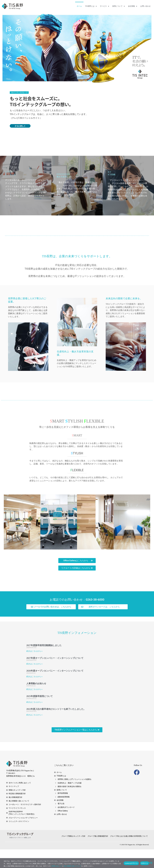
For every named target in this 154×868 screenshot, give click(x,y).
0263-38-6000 (95, 618)
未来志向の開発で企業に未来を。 (124, 317)
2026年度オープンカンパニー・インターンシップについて (55, 689)
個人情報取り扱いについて (72, 866)
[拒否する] (150, 863)
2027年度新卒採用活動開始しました (44, 664)
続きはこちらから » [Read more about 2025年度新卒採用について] (34, 721)
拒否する (145, 863)
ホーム (79, 6)
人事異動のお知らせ (36, 702)
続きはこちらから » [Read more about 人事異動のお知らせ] (34, 708)
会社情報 (133, 6)
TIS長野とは (91, 6)
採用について (119, 6)
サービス (105, 6)
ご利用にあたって (56, 866)
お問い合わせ (145, 6)
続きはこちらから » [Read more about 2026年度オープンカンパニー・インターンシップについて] (34, 695)
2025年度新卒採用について (40, 715)
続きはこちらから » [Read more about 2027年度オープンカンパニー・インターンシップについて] (34, 682)
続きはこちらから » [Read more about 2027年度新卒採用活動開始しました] (34, 670)
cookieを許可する (131, 863)
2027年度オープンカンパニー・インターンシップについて (55, 677)
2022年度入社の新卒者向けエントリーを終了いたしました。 (56, 728)
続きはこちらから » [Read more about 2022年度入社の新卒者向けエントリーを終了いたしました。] (34, 733)
